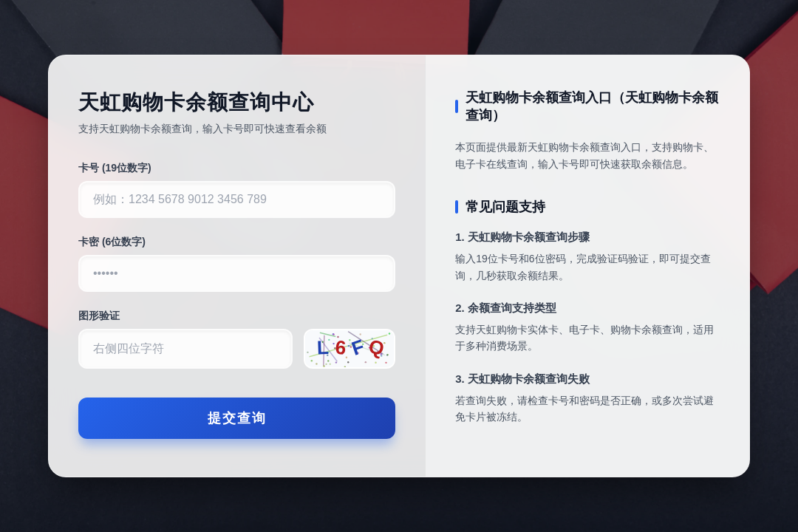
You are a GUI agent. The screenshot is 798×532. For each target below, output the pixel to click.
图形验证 (99, 316)
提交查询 (237, 418)
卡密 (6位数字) (112, 242)
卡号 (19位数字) (115, 168)
